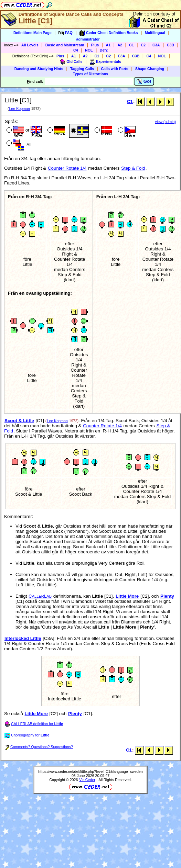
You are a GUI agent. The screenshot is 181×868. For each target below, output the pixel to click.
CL (40, 596)
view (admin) (166, 122)
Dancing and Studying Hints (39, 69)
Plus (95, 45)
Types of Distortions (90, 74)
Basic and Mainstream (65, 45)
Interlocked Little (23, 638)
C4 (76, 50)
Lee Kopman (19, 109)
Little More (127, 596)
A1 (108, 45)
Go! (144, 81)
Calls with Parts (114, 69)
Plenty (167, 596)
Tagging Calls (82, 69)
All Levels (30, 45)
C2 (143, 45)
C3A (156, 45)
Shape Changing (150, 69)
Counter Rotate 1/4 (67, 168)
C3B (171, 45)
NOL (89, 50)
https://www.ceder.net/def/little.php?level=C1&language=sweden (90, 771)
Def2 (104, 50)
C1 (131, 45)
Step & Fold (133, 168)
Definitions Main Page (33, 33)
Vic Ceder (87, 780)
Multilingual (155, 33)
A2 (120, 45)
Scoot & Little (19, 421)
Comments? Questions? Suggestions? (39, 747)
